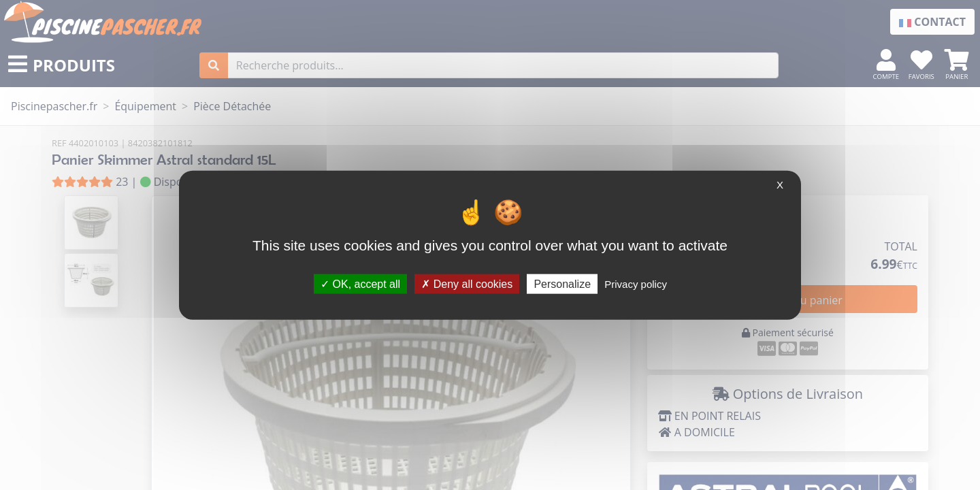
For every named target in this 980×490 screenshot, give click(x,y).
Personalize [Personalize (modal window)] (562, 283)
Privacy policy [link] (636, 283)
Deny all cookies (467, 283)
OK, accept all (360, 283)
